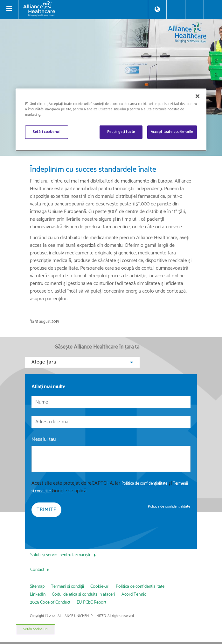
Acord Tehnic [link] (134, 595)
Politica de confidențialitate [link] (169, 506)
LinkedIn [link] (38, 595)
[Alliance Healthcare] (83, 9)
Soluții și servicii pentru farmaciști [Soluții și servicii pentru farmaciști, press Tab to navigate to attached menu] (61, 555)
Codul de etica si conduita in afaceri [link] (83, 595)
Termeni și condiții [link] (67, 587)
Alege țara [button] (82, 362)
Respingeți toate (121, 132)
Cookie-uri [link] (100, 587)
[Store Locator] (157, 9)
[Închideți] (198, 96)
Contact (37, 570)
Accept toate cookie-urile (172, 132)
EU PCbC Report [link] (91, 602)
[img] (111, 67)
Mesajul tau (44, 440)
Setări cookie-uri (35, 629)
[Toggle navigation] (9, 10)
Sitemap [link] (37, 587)
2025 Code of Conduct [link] (50, 602)
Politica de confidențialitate (144, 484)
